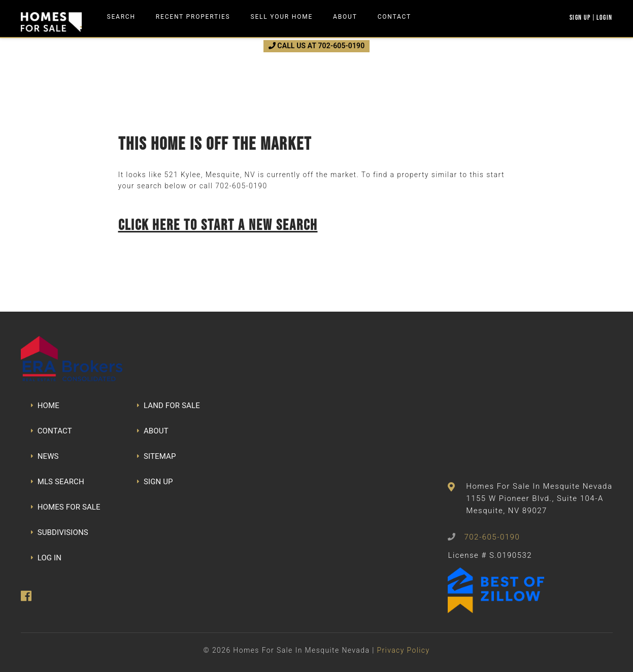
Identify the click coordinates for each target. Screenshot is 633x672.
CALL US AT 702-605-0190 (317, 46)
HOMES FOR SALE (66, 507)
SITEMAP (157, 456)
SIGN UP (155, 482)
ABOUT (153, 431)
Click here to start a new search (218, 225)
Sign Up (580, 17)
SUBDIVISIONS (60, 532)
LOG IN (46, 558)
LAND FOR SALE (169, 406)
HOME (45, 406)
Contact (394, 17)
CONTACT (52, 431)
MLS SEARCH (58, 482)
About (345, 17)
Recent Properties (193, 17)
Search (121, 17)
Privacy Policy (403, 650)
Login (605, 17)
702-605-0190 (241, 186)
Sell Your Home (282, 17)
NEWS (45, 456)
